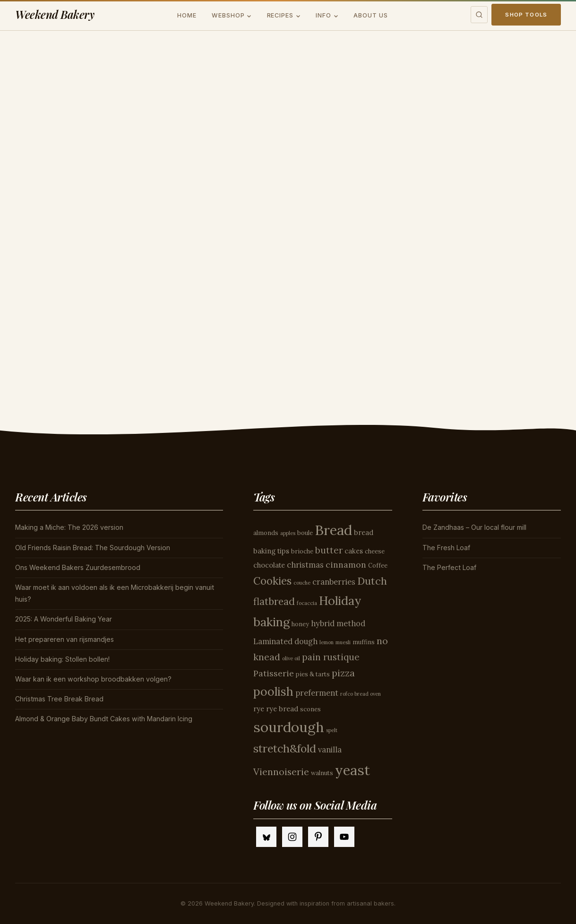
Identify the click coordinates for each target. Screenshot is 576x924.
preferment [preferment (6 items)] (317, 693)
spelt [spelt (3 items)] (332, 730)
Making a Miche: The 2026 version (69, 527)
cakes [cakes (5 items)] (354, 551)
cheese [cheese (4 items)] (375, 551)
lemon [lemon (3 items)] (327, 642)
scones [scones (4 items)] (310, 709)
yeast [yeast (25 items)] (352, 770)
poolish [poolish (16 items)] (273, 691)
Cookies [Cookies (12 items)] (272, 581)
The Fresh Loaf (446, 548)
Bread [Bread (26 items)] (333, 530)
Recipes (280, 15)
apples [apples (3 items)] (288, 533)
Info (323, 15)
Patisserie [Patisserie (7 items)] (274, 673)
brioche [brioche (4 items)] (302, 551)
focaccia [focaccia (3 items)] (307, 603)
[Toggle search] (479, 15)
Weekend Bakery (55, 14)
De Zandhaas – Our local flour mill (474, 527)
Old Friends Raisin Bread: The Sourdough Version (93, 548)
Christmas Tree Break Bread (59, 699)
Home (187, 15)
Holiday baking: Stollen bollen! (62, 659)
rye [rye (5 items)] (259, 709)
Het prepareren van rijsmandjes (64, 639)
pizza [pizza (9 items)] (343, 673)
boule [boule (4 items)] (305, 533)
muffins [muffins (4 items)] (364, 642)
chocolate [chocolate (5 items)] (269, 565)
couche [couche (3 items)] (302, 583)
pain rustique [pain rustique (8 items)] (331, 657)
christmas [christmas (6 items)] (305, 565)
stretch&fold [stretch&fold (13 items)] (285, 748)
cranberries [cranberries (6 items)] (334, 582)
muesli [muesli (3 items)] (343, 642)
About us (371, 15)
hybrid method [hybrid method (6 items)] (338, 623)
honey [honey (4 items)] (300, 624)
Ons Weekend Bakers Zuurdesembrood (78, 567)
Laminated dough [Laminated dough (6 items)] (285, 641)
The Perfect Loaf (449, 567)
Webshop (228, 15)
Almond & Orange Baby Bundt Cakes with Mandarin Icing (104, 719)
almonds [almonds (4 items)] (266, 533)
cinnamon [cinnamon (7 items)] (346, 565)
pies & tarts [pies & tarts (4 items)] (313, 674)
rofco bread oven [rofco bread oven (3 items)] (361, 694)
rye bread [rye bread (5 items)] (282, 709)
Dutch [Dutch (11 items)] (372, 581)
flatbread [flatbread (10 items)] (274, 601)
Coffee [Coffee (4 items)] (378, 566)
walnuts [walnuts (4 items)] (322, 773)
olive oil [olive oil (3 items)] (291, 658)
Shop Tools (526, 15)
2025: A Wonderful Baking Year (64, 619)
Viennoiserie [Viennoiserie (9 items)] (281, 772)
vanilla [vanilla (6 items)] (330, 750)
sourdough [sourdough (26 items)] (289, 727)
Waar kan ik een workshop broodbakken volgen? (93, 679)
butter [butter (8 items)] (329, 550)
